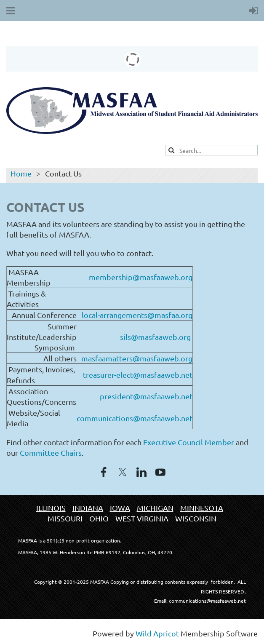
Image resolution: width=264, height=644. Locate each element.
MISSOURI (65, 518)
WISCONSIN (196, 518)
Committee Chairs (51, 453)
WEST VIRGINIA (142, 518)
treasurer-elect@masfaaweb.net (138, 375)
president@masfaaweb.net (146, 396)
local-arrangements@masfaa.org (137, 315)
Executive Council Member (189, 442)
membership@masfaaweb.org (141, 277)
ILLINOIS (51, 508)
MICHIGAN (155, 508)
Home (21, 173)
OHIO (99, 518)
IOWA (120, 508)
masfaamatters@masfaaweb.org (137, 358)
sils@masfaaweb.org (155, 337)
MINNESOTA (202, 508)
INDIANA (88, 508)
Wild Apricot (157, 633)
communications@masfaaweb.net (135, 418)
